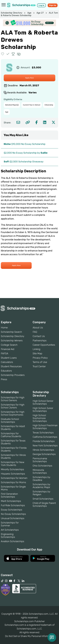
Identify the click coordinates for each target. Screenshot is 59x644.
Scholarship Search (11, 332)
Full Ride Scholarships (13, 505)
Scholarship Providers (13, 375)
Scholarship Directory (12, 13)
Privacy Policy (40, 358)
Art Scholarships (10, 530)
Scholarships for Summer (10, 524)
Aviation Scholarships (13, 541)
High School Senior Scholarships (43, 402)
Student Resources (11, 366)
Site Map (37, 353)
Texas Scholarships (43, 433)
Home (4, 328)
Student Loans (9, 358)
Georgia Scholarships (44, 454)
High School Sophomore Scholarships (40, 418)
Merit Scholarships (11, 501)
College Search (9, 345)
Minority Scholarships (12, 469)
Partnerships (40, 340)
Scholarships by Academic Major (41, 486)
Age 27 (40, 13)
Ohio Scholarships (42, 466)
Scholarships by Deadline (41, 479)
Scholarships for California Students (11, 435)
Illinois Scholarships (43, 450)
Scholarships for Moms (13, 482)
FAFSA (5, 353)
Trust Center (39, 366)
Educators (6, 371)
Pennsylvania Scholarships (40, 460)
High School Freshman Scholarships (45, 427)
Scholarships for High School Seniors (13, 399)
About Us (38, 328)
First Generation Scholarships (9, 495)
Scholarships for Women (14, 478)
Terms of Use (40, 362)
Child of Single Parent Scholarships (44, 504)
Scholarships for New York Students (13, 464)
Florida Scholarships (44, 441)
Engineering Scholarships (8, 536)
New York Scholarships (45, 445)
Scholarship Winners (12, 340)
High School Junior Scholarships (43, 410)
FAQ (35, 332)
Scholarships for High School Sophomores (13, 413)
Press (4, 379)
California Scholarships (45, 437)
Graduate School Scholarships (10, 420)
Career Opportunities (44, 345)
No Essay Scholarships (13, 514)
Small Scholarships (43, 499)
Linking (36, 349)
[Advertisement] (29, 288)
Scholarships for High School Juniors (13, 406)
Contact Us (39, 336)
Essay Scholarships (12, 510)
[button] (3, 54)
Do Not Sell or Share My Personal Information (29, 636)
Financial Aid (8, 349)
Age (29, 13)
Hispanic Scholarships (13, 474)
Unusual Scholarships (13, 518)
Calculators (7, 362)
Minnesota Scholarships (40, 471)
